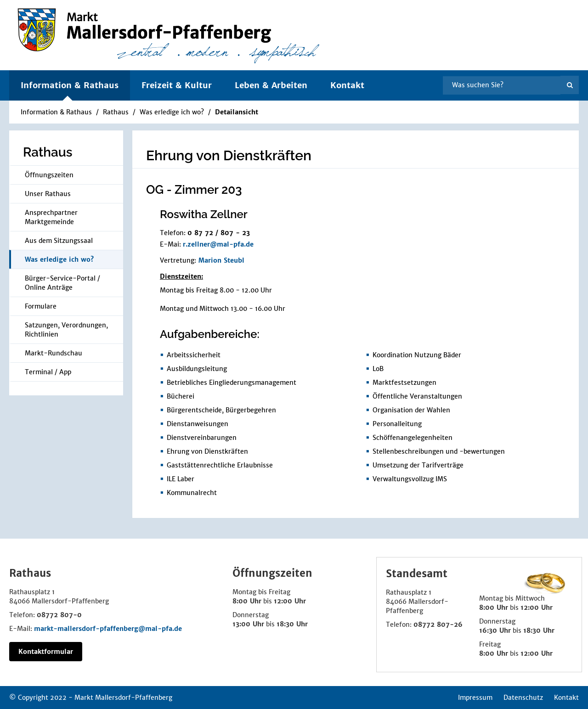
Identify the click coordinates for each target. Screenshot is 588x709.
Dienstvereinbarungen (202, 438)
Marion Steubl (221, 260)
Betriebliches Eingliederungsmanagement (232, 383)
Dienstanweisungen (198, 424)
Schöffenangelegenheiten (413, 438)
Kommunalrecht (192, 493)
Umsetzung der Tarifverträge (418, 465)
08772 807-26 (438, 625)
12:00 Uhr (290, 601)
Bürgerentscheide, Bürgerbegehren (221, 410)
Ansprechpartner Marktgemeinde (51, 217)
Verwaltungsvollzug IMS (410, 479)
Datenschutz (523, 698)
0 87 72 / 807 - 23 (219, 233)
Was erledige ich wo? (172, 112)
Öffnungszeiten (49, 175)
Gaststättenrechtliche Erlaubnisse (220, 465)
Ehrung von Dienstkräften (207, 451)
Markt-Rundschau (54, 353)
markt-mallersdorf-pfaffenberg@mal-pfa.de (108, 629)
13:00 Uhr (248, 624)
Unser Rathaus (48, 194)
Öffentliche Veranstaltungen (417, 396)
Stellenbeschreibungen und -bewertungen (439, 451)
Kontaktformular (46, 652)
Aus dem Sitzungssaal (59, 241)
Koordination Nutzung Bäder (417, 355)
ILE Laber (181, 479)
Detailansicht (237, 112)
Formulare (41, 306)
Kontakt (347, 85)
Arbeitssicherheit (194, 355)
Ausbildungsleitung (197, 369)
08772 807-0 (59, 615)
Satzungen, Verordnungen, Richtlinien (66, 330)
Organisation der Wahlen (411, 410)
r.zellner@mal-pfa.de (218, 244)
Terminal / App (48, 372)
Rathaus (116, 112)
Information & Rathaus (56, 112)
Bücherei (181, 396)
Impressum (475, 698)
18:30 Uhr (292, 624)
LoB (378, 369)
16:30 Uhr (495, 630)
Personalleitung (397, 424)
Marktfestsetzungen (404, 383)
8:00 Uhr (247, 601)
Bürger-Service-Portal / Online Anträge (62, 283)
